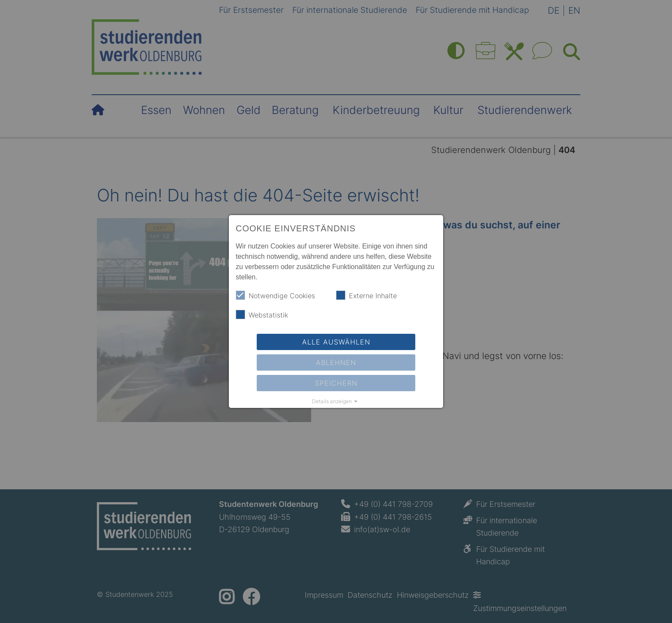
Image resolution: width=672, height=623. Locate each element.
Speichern (336, 383)
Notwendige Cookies (275, 295)
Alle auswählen (336, 342)
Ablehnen (336, 362)
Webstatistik (262, 314)
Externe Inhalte (366, 295)
